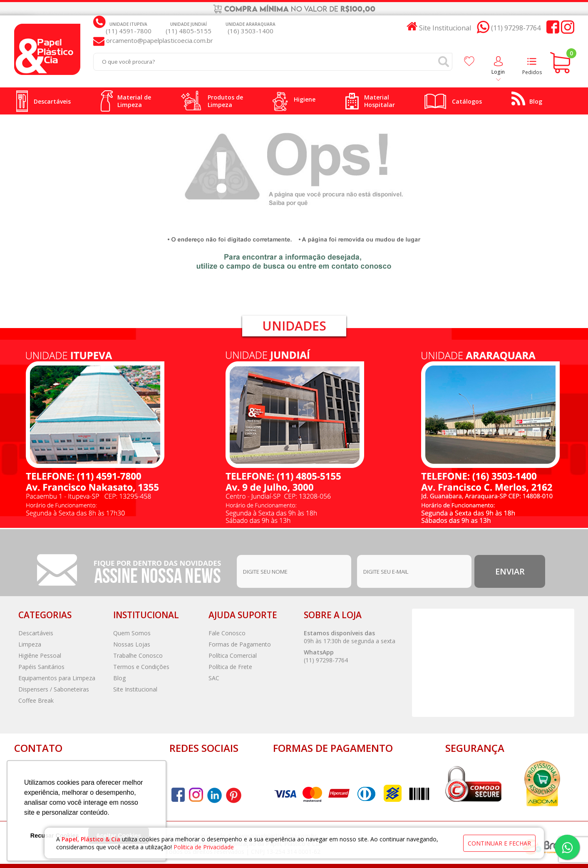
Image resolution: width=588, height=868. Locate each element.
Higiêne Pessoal (40, 655)
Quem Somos (132, 633)
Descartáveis (36, 633)
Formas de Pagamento (240, 644)
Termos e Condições (141, 667)
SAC (214, 678)
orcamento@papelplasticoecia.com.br (159, 40)
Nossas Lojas (132, 644)
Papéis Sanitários (41, 667)
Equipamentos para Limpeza (57, 678)
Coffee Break (36, 700)
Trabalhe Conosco (138, 655)
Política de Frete (230, 667)
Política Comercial (233, 655)
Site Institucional (135, 689)
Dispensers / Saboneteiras (54, 689)
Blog (119, 678)
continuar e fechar (499, 842)
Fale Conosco (227, 633)
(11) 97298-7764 (326, 660)
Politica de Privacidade (205, 845)
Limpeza (30, 644)
